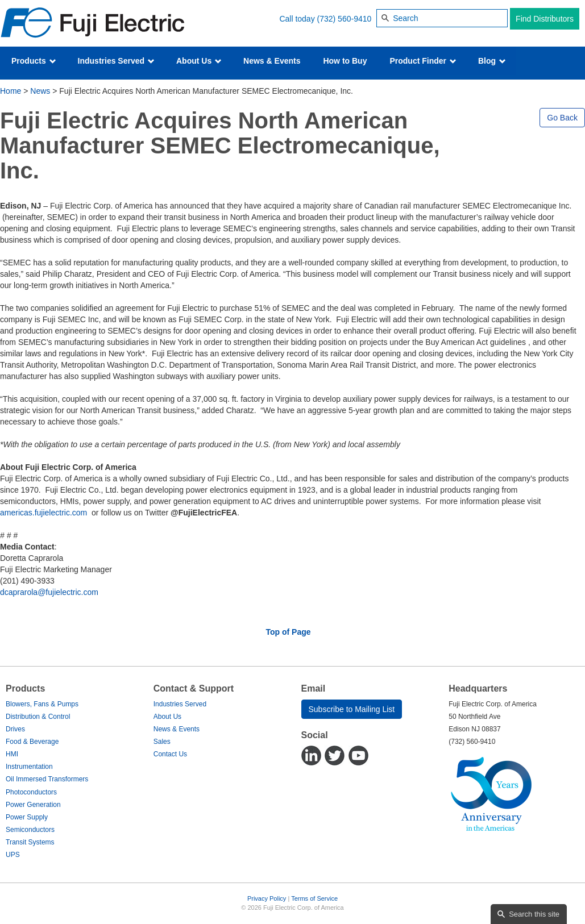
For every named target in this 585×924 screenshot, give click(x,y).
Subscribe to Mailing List (352, 709)
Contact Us (170, 754)
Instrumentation (29, 767)
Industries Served (116, 61)
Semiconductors (30, 830)
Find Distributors (545, 19)
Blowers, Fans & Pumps (42, 704)
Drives (15, 729)
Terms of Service (314, 898)
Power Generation (33, 805)
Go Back (562, 118)
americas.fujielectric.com (43, 513)
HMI (12, 754)
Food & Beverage (32, 742)
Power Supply (27, 817)
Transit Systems (30, 842)
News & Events (272, 61)
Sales (162, 742)
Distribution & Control (38, 717)
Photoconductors (31, 792)
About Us (199, 61)
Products (34, 61)
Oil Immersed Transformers (47, 779)
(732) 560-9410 (345, 19)
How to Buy (345, 61)
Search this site (534, 914)
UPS (13, 855)
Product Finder (423, 61)
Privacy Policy (267, 898)
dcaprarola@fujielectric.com (49, 592)
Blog (492, 61)
